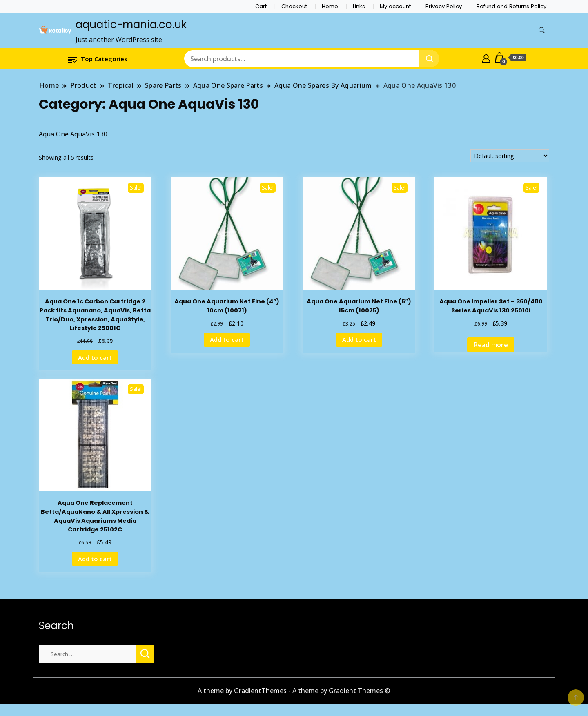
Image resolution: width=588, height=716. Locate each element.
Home (330, 6)
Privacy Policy (444, 6)
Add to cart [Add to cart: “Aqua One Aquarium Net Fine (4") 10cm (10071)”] (227, 339)
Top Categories (98, 59)
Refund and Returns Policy (511, 6)
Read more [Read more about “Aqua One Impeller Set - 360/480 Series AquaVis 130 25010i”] (491, 345)
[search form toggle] (542, 30)
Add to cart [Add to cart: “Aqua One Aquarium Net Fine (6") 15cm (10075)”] (359, 339)
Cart (261, 6)
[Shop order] (510, 156)
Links (359, 6)
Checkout (294, 6)
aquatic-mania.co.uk (131, 25)
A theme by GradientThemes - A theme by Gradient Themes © (294, 691)
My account (395, 6)
